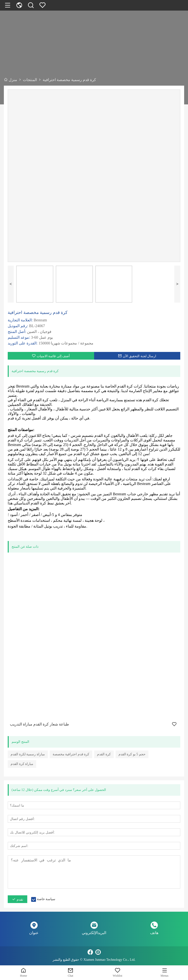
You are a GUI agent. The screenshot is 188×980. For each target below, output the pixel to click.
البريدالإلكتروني (94, 933)
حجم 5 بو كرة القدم (132, 754)
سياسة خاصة (46, 899)
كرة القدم (104, 754)
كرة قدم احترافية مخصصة (71, 754)
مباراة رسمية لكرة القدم (28, 754)
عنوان (34, 933)
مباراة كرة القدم (22, 764)
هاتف (154, 933)
